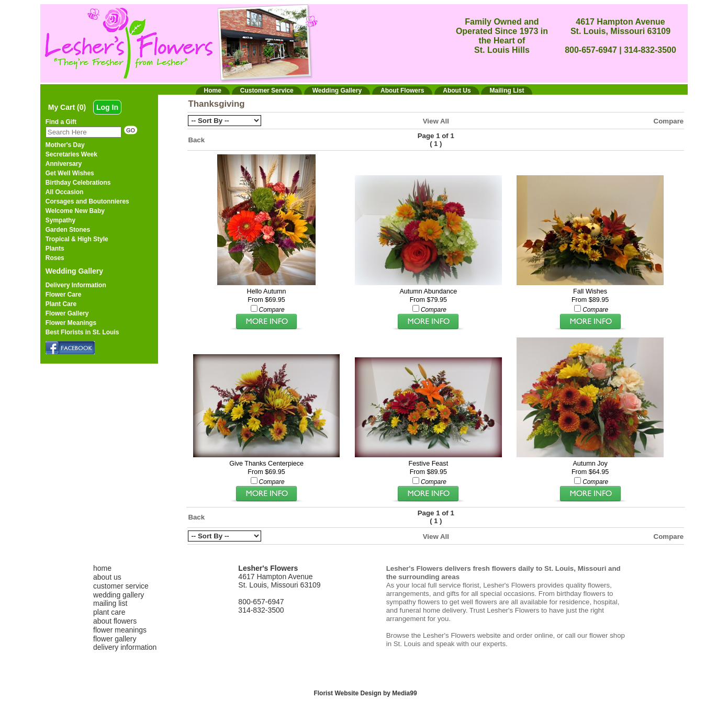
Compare (669, 121)
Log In (107, 107)
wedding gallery (119, 595)
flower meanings (120, 630)
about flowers (115, 621)
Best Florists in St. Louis (82, 332)
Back (196, 140)
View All (436, 121)
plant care (109, 612)
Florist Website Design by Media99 (365, 693)
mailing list (110, 603)
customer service (121, 586)
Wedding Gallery (74, 271)
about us (107, 577)
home (102, 568)
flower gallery (115, 639)
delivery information (125, 647)
